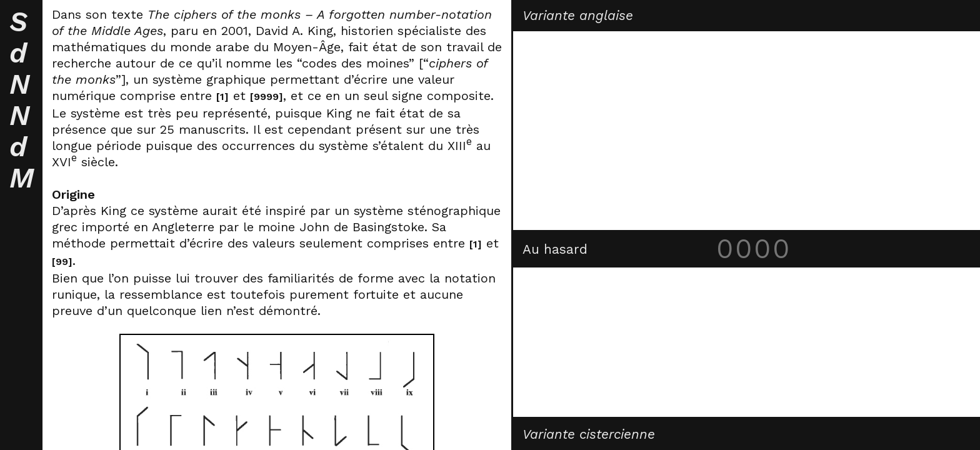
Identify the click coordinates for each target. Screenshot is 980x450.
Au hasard (555, 249)
